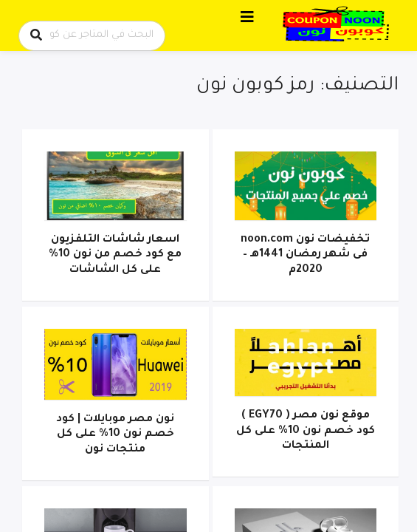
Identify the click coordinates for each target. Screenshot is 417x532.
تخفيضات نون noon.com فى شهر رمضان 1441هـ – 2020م (305, 255)
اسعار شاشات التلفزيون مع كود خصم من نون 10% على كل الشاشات (115, 255)
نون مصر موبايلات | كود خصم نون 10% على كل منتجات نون (115, 435)
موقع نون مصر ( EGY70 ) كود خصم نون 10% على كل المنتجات (306, 431)
